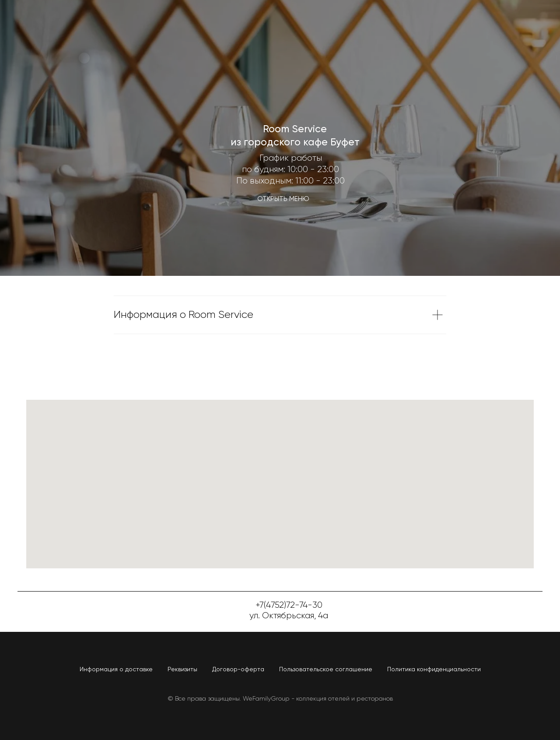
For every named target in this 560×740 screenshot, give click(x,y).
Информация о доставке (116, 670)
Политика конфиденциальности (434, 670)
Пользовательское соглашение (326, 670)
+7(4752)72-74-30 (289, 605)
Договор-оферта (238, 670)
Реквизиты (182, 670)
